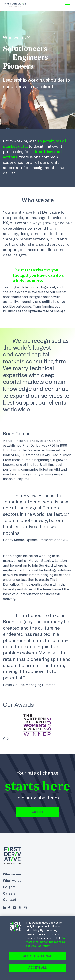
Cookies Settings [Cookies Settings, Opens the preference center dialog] (37, 956)
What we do (12, 881)
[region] (37, 948)
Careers (37, 812)
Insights (9, 887)
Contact (10, 900)
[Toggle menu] (68, 4)
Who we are (12, 874)
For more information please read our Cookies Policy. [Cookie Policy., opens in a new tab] (46, 942)
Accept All (37, 968)
